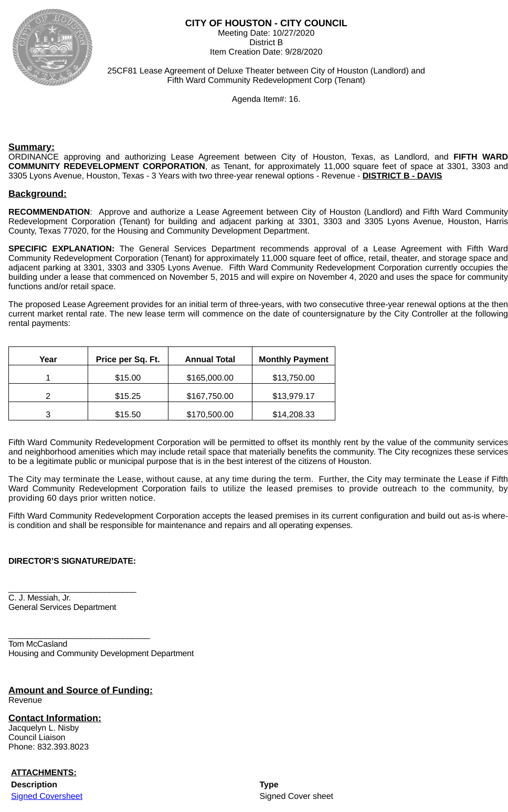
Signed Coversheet (47, 797)
